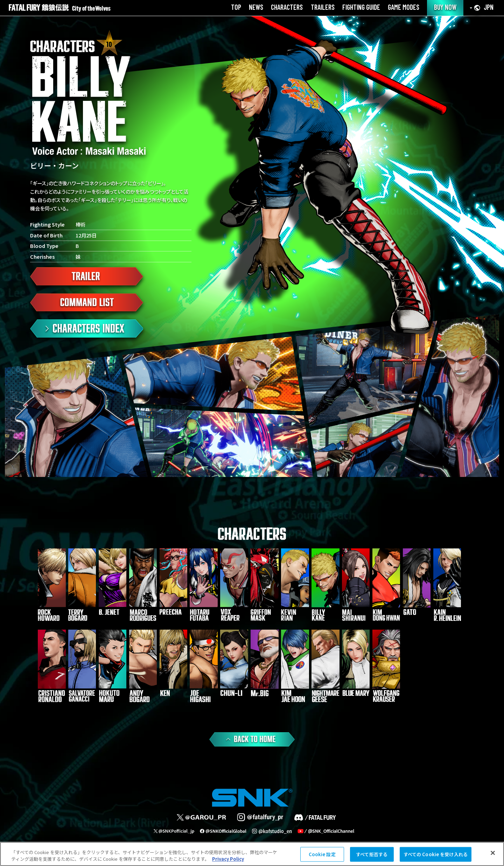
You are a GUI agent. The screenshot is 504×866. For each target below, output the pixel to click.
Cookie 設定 (322, 854)
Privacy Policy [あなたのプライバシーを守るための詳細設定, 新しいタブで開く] (228, 859)
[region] (252, 854)
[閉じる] (493, 853)
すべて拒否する (372, 854)
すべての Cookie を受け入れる (436, 854)
